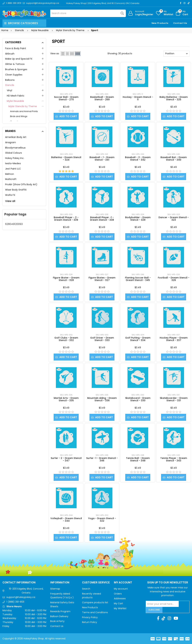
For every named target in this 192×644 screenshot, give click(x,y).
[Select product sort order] (176, 54)
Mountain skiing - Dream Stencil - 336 (102, 399)
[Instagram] (184, 3)
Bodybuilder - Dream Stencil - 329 (138, 219)
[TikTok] (189, 3)
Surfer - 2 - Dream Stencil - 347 (66, 459)
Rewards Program (60, 611)
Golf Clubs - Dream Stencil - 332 (66, 339)
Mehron (10, 174)
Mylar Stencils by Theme (23, 106)
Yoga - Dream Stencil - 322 (102, 520)
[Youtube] (176, 618)
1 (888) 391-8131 (15, 602)
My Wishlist (120, 608)
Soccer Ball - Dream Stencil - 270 (66, 98)
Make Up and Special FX (19, 59)
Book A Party (57, 621)
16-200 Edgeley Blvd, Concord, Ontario (26, 591)
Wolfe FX (10, 195)
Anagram (11, 142)
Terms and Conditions (95, 612)
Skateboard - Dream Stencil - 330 (138, 399)
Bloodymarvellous (15, 148)
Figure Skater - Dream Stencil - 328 (66, 279)
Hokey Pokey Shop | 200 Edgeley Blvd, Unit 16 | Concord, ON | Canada (103, 3)
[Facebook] (181, 3)
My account (121, 589)
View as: (55, 53)
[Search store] (88, 13)
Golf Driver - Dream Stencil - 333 (102, 339)
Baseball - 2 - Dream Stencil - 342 (138, 159)
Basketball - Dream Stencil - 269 (102, 98)
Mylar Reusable (15, 101)
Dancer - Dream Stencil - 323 (174, 219)
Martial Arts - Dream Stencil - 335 (66, 399)
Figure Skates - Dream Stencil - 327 (102, 279)
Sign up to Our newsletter (168, 583)
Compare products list (95, 602)
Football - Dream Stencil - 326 (174, 279)
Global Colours (14, 153)
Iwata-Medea (13, 163)
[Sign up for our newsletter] (162, 604)
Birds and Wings (19, 116)
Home (5, 30)
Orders (118, 594)
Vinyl (9, 90)
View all (10, 201)
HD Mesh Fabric (16, 96)
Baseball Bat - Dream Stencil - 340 (174, 159)
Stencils (10, 85)
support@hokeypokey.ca (21, 597)
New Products (160, 23)
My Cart (118, 603)
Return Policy (90, 622)
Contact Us (180, 23)
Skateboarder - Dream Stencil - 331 (174, 399)
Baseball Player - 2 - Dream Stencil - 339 (66, 219)
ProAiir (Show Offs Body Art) (21, 184)
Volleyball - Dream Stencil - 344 (66, 520)
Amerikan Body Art (16, 137)
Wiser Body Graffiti (16, 190)
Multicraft (11, 179)
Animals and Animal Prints (24, 111)
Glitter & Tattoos (15, 64)
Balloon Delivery (59, 616)
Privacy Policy (90, 617)
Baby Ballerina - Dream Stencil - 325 (174, 98)
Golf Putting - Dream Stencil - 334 (138, 339)
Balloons (10, 80)
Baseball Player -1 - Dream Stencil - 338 (102, 219)
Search (86, 589)
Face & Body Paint (16, 48)
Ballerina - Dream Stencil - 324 (66, 159)
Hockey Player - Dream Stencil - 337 (174, 339)
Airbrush (10, 54)
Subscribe (154, 610)
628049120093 (14, 224)
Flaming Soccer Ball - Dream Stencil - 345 (138, 279)
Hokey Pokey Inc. (15, 158)
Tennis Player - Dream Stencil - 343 (174, 459)
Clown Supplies (14, 75)
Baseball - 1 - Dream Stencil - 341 (102, 159)
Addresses (120, 598)
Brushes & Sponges (16, 69)
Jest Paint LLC (13, 169)
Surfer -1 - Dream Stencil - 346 (102, 459)
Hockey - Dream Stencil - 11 (138, 98)
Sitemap (55, 589)
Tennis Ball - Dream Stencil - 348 (138, 459)
